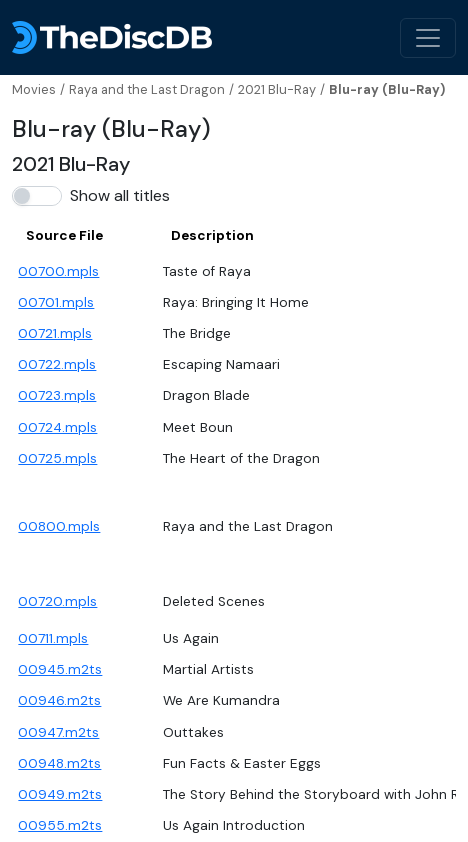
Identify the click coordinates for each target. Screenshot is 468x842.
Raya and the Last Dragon (147, 89)
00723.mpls (57, 395)
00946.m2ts (59, 700)
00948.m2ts (59, 763)
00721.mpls (55, 333)
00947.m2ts (58, 732)
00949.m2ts (60, 794)
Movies (34, 89)
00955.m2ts (60, 825)
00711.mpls (53, 638)
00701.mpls (56, 302)
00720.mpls (57, 601)
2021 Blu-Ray (277, 89)
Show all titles (120, 195)
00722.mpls (57, 364)
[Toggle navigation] (428, 38)
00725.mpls (57, 458)
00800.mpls (59, 526)
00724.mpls (57, 427)
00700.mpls (58, 271)
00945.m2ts (60, 669)
